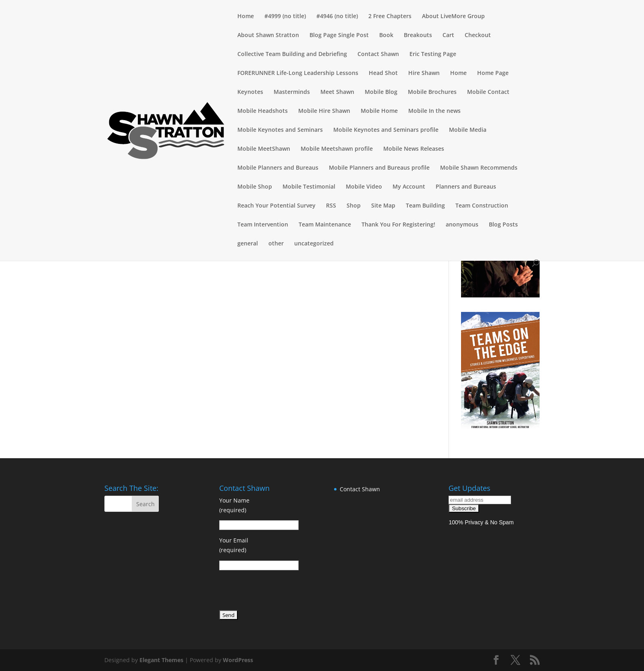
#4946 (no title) (337, 17)
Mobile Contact (488, 92)
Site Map (383, 206)
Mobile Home (379, 111)
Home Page (493, 73)
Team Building (425, 206)
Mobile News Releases (414, 149)
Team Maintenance (325, 225)
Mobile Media (468, 130)
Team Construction (482, 206)
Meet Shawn (337, 92)
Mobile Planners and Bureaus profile (379, 168)
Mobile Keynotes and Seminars (280, 130)
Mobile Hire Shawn (324, 111)
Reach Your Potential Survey (276, 206)
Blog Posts (503, 225)
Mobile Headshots (263, 111)
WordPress (238, 660)
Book (386, 35)
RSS (331, 206)
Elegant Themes (161, 660)
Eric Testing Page (433, 54)
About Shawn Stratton (268, 35)
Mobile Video (364, 187)
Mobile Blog (381, 92)
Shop (354, 206)
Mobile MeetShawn (264, 149)
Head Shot (383, 73)
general (248, 244)
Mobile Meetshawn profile (337, 149)
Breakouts (418, 35)
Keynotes (250, 92)
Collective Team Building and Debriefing (292, 54)
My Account (409, 187)
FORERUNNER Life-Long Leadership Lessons (298, 73)
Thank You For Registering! (398, 225)
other (276, 244)
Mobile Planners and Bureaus (278, 168)
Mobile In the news (434, 111)
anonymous (462, 225)
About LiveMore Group (453, 17)
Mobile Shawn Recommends (479, 168)
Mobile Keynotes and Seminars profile (386, 130)
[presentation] (280, 592)
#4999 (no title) (285, 17)
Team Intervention (263, 225)
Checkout (478, 35)
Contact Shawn (378, 54)
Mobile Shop (255, 187)
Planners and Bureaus (466, 187)
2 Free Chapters (390, 17)
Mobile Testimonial (309, 187)
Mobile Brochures (432, 92)
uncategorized (314, 244)
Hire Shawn (424, 73)
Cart (448, 35)
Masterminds (292, 92)
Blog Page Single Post (339, 35)
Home (246, 17)
